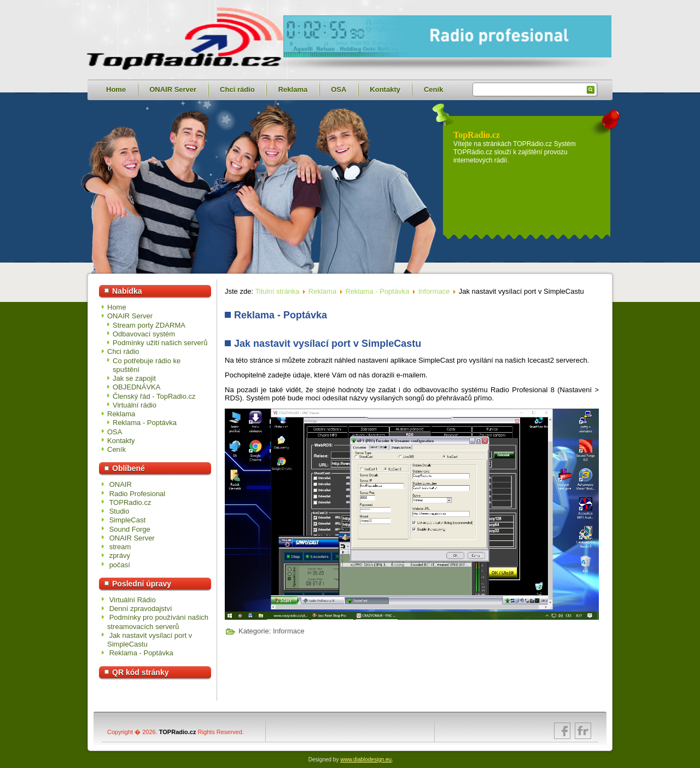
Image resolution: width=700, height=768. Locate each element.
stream (120, 547)
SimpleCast (127, 520)
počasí (120, 565)
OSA (339, 89)
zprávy (120, 555)
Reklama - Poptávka (145, 423)
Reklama (293, 89)
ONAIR (121, 484)
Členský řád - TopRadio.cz (154, 396)
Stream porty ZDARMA (149, 325)
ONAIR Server (173, 89)
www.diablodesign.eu (366, 760)
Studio (119, 511)
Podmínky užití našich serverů (160, 343)
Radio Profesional (138, 494)
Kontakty (385, 89)
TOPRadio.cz (130, 502)
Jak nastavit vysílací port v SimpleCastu (328, 344)
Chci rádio (237, 89)
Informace (434, 291)
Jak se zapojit (134, 378)
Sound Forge (130, 529)
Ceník (433, 89)
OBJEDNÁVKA (136, 387)
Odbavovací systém (144, 334)
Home (116, 89)
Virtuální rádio (135, 405)
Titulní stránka (277, 291)
